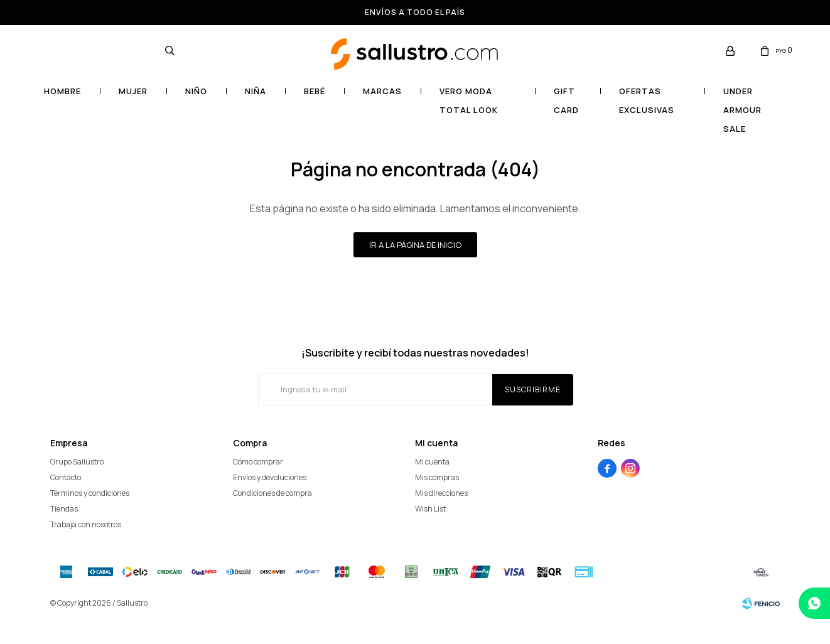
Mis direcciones (441, 493)
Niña (256, 91)
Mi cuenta (432, 462)
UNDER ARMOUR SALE (742, 99)
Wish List (430, 509)
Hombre (62, 91)
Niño (196, 91)
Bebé (315, 91)
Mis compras (437, 477)
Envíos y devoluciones (270, 477)
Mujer (133, 91)
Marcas (382, 91)
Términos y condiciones (90, 493)
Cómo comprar (258, 462)
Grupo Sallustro (77, 462)
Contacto (66, 477)
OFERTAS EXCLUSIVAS (647, 99)
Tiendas (64, 509)
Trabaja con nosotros (86, 524)
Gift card (566, 99)
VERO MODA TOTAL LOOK (469, 99)
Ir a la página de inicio (415, 245)
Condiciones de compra (272, 493)
